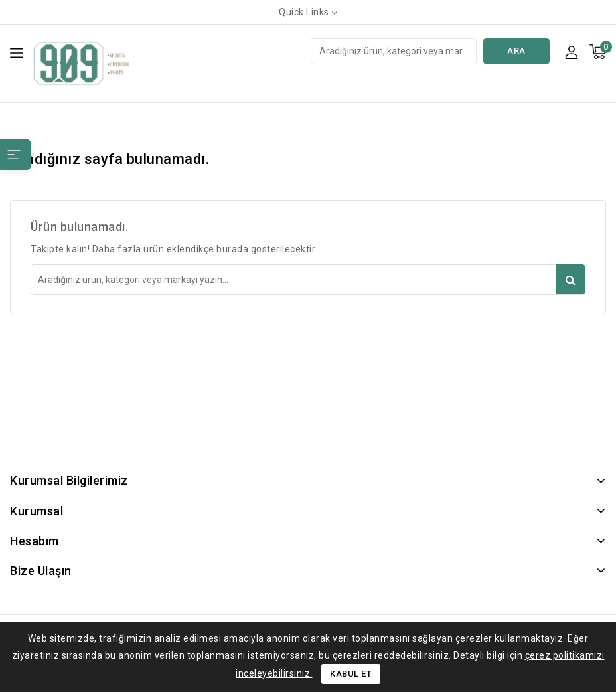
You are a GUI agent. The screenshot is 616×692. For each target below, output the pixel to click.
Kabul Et (351, 674)
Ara (516, 51)
